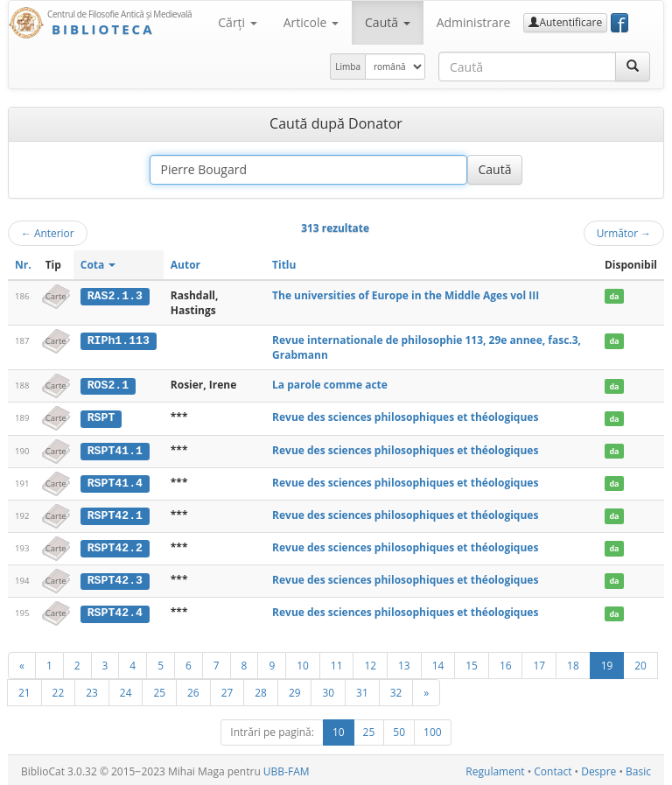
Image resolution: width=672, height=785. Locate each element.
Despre (598, 769)
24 (126, 690)
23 (92, 690)
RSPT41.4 (115, 482)
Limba (348, 67)
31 (362, 690)
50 (399, 729)
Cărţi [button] (237, 22)
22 (59, 690)
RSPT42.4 (115, 611)
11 (337, 662)
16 (506, 662)
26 (193, 690)
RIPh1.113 (119, 340)
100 (433, 729)
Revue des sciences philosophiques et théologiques (405, 417)
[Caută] (633, 67)
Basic (638, 769)
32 (396, 690)
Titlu (284, 265)
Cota (98, 265)
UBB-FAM (287, 769)
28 (261, 690)
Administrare (474, 22)
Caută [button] (388, 22)
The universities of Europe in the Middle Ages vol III (406, 295)
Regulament (495, 769)
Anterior (48, 233)
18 (573, 662)
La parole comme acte (330, 385)
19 (607, 662)
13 (404, 662)
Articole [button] (311, 22)
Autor (185, 265)
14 (438, 662)
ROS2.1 (108, 385)
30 (328, 690)
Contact (553, 769)
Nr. (23, 265)
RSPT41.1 (115, 450)
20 (640, 662)
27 (227, 690)
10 (303, 662)
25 (159, 690)
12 (370, 662)
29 (295, 690)
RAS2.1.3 (115, 296)
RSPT (101, 417)
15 (472, 662)
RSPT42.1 (115, 514)
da (614, 296)
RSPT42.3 (115, 578)
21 (24, 690)
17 (539, 662)
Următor (624, 233)
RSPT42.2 (115, 546)
